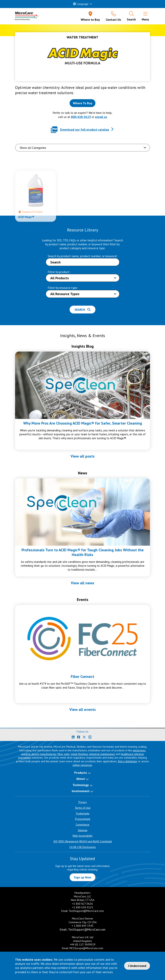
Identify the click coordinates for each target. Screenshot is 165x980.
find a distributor (128, 761)
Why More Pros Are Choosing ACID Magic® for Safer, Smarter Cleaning (83, 423)
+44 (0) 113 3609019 (83, 944)
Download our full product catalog (84, 129)
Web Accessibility (83, 836)
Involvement (81, 791)
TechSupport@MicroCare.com (86, 911)
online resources (82, 765)
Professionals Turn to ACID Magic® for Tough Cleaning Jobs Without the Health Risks (83, 552)
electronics (139, 750)
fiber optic (64, 754)
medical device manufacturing (39, 754)
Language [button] (81, 4)
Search (82, 310)
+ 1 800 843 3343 (83, 926)
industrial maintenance (102, 754)
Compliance (82, 825)
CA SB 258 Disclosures (83, 847)
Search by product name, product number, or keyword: (82, 256)
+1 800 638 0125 (83, 907)
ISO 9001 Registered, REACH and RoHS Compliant (83, 841)
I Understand (137, 966)
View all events (83, 710)
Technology (81, 785)
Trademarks (83, 813)
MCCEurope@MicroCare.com (86, 948)
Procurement (83, 819)
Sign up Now (83, 877)
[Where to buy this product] (82, 103)
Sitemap (83, 830)
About (81, 779)
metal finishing (79, 754)
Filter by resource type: (63, 288)
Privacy (83, 802)
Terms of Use (83, 808)
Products (81, 773)
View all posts (83, 456)
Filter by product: (59, 272)
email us (101, 117)
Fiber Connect (82, 677)
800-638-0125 (81, 117)
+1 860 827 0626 (82, 904)
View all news (82, 583)
